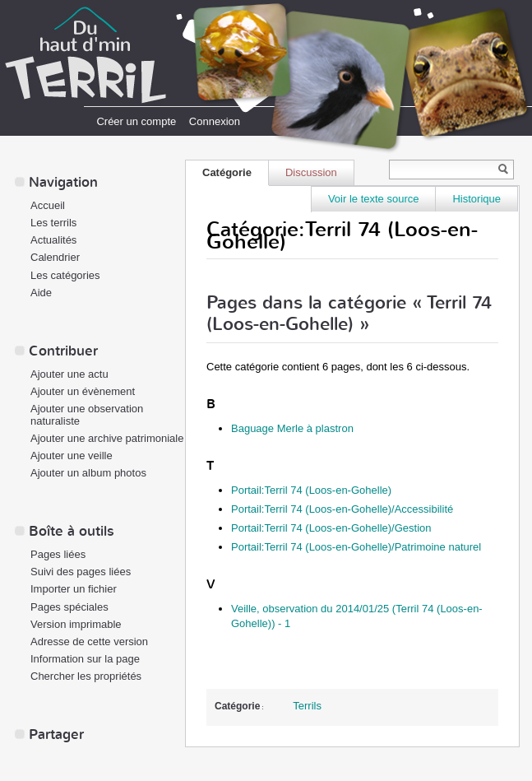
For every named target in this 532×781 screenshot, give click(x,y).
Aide (41, 293)
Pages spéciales (69, 607)
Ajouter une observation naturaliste (87, 415)
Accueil (48, 205)
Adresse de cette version (89, 642)
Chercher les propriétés (86, 676)
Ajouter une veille (72, 456)
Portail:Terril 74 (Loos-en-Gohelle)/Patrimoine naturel (356, 547)
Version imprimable (76, 624)
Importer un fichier (74, 589)
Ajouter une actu (69, 374)
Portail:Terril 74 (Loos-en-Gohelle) (311, 490)
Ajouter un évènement (83, 391)
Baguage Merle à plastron (292, 428)
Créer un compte (136, 121)
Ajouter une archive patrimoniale (107, 438)
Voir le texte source (374, 199)
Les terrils (53, 223)
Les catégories (65, 275)
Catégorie (227, 172)
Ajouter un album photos (88, 473)
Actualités (53, 240)
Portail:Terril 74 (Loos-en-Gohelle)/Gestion (331, 528)
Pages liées (58, 554)
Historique (476, 199)
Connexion (215, 121)
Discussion (311, 172)
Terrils (307, 706)
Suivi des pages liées (81, 572)
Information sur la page (85, 659)
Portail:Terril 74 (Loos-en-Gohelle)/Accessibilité (342, 509)
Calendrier (55, 257)
